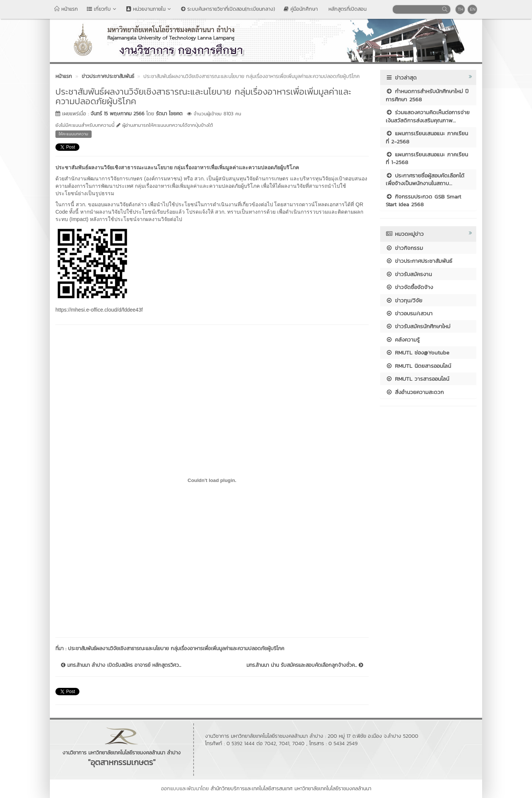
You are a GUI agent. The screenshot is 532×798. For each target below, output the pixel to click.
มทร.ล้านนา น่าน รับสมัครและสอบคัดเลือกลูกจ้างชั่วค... (305, 665)
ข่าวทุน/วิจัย (404, 300)
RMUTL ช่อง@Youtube (417, 352)
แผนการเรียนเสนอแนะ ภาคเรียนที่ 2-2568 (427, 137)
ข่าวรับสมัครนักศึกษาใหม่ (418, 326)
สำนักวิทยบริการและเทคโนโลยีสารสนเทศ (252, 789)
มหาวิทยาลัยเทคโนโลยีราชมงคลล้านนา (333, 789)
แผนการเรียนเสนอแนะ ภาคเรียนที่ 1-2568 (427, 158)
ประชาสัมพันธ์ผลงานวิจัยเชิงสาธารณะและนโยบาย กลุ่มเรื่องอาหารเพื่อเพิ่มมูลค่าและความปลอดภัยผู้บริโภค (176, 648)
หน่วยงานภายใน (149, 9)
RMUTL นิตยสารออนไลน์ (418, 366)
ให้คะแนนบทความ (74, 134)
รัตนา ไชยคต (169, 114)
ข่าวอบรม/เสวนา (409, 313)
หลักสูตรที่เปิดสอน (347, 9)
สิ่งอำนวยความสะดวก (415, 392)
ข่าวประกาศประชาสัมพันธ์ (419, 261)
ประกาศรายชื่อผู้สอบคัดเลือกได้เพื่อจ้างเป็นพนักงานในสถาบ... (425, 179)
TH (461, 9)
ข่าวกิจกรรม (404, 248)
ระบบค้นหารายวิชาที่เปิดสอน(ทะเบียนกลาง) (228, 9)
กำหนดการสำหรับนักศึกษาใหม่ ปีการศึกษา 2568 (427, 95)
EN (473, 9)
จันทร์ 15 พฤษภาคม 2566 (117, 114)
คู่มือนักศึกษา (301, 9)
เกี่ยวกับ (102, 9)
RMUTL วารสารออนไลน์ (417, 379)
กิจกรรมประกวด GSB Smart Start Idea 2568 (423, 200)
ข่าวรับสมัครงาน (409, 274)
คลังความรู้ (403, 339)
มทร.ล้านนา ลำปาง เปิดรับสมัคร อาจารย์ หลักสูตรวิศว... (121, 665)
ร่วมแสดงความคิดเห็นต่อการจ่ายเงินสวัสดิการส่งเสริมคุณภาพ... (428, 116)
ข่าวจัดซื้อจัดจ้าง (409, 287)
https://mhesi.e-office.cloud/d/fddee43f (99, 310)
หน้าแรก (66, 9)
